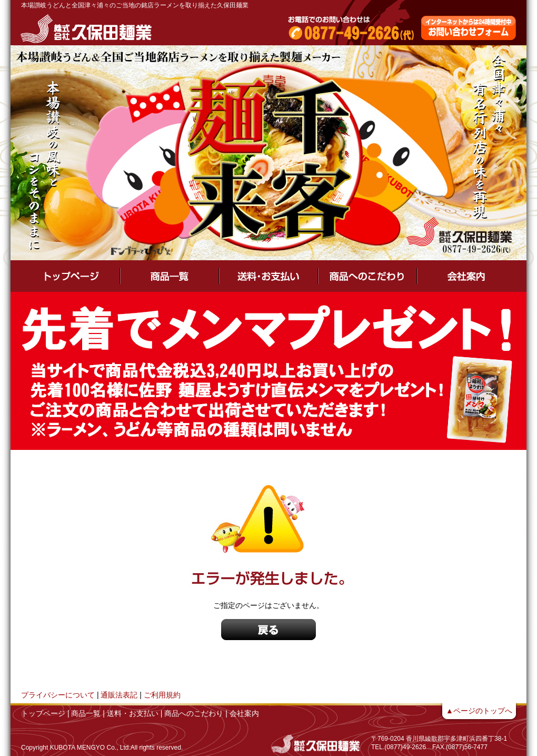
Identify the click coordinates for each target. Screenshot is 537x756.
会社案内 (244, 713)
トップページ (43, 713)
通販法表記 (119, 695)
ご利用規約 (162, 695)
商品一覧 (86, 713)
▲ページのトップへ (479, 711)
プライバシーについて (58, 695)
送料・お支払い (133, 713)
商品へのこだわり (194, 713)
